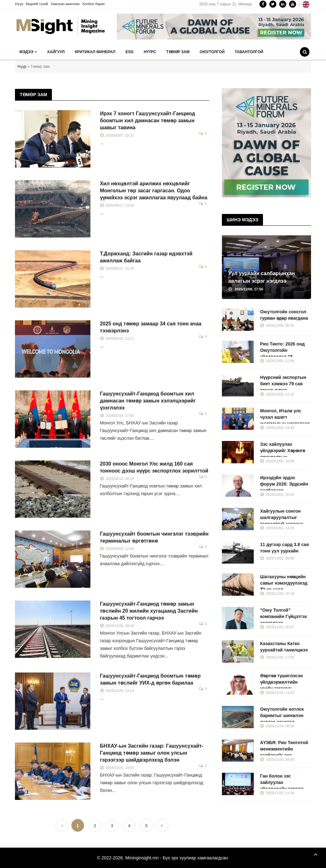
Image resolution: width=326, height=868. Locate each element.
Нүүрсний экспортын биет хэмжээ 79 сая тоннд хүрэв (283, 384)
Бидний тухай (37, 4)
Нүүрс (150, 52)
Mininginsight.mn (142, 858)
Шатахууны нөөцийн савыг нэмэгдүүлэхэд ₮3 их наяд (284, 583)
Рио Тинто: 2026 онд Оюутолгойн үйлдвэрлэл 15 (282, 350)
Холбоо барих (93, 4)
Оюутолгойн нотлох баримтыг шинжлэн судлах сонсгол (282, 715)
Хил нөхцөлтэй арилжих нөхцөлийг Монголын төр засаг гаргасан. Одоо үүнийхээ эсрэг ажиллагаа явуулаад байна (154, 191)
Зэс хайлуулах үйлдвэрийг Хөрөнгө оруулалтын (283, 451)
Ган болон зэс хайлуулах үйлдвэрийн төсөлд (282, 782)
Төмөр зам (178, 52)
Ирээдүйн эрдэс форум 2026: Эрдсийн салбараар (284, 484)
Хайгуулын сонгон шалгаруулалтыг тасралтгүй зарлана (282, 517)
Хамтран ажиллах (65, 4)
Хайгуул (56, 52)
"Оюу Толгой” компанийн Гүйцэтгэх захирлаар (284, 616)
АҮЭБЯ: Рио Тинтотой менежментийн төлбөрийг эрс (284, 749)
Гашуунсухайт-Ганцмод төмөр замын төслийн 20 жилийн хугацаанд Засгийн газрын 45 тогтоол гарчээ (149, 611)
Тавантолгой (249, 52)
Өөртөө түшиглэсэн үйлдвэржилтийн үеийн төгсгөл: (281, 682)
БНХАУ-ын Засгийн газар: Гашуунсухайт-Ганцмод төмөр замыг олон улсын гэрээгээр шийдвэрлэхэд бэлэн (152, 753)
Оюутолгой (212, 52)
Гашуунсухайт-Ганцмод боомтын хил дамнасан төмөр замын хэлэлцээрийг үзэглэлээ (148, 401)
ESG (129, 52)
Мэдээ (28, 52)
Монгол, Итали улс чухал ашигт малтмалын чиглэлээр (285, 417)
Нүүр (19, 4)
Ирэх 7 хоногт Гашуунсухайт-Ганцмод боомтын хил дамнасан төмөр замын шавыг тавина (148, 121)
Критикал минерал (95, 52)
